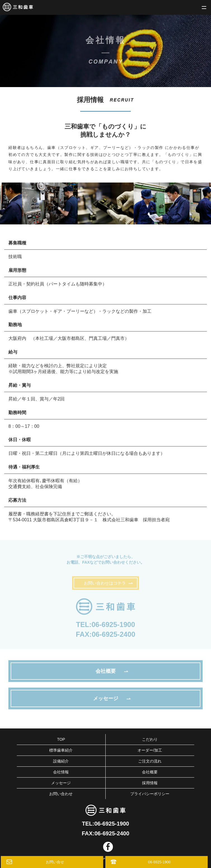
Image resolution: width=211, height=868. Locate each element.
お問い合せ (55, 862)
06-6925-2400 (113, 636)
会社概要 (150, 772)
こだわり (150, 739)
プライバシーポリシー (150, 794)
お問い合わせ (61, 794)
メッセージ (61, 783)
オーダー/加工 (150, 750)
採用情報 (150, 783)
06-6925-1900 (113, 626)
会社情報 (61, 772)
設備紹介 (61, 761)
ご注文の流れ (150, 761)
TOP (61, 739)
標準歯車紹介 (61, 750)
